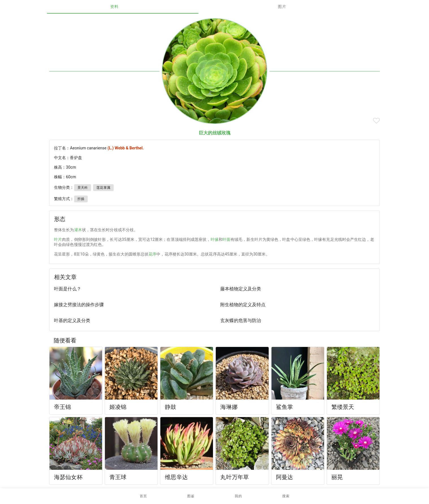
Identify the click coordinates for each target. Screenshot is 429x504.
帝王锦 (62, 407)
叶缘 (215, 239)
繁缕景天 (343, 407)
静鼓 (171, 407)
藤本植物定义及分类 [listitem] (241, 289)
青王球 (118, 477)
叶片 (58, 239)
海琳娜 (229, 407)
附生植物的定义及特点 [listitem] (243, 305)
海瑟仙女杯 (68, 477)
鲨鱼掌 (284, 407)
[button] (191, 496)
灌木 (78, 230)
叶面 (227, 239)
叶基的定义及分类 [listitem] (72, 320)
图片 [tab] (298, 7)
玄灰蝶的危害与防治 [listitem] (241, 320)
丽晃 (337, 477)
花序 (152, 254)
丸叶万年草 (235, 477)
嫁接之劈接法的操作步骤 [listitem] (79, 305)
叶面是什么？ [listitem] (68, 289)
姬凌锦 (118, 407)
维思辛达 (176, 477)
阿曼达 (284, 477)
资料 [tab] (131, 7)
